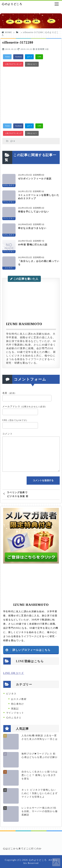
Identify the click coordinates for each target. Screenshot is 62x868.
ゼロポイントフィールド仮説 (35, 179)
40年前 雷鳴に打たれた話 (33, 245)
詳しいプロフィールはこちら (31, 650)
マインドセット (15, 713)
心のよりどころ (12, 4)
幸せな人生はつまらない (32, 228)
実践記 (15, 709)
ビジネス (11, 694)
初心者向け (18, 704)
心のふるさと (14, 718)
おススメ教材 (19, 699)
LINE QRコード (14, 673)
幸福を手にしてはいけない (33, 212)
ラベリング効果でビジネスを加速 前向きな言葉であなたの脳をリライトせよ (18, 494)
